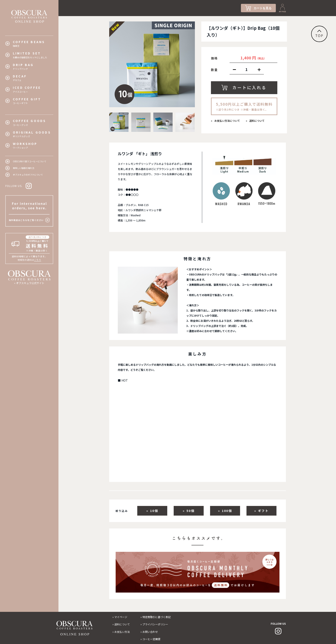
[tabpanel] (152, 64)
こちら (38, 260)
